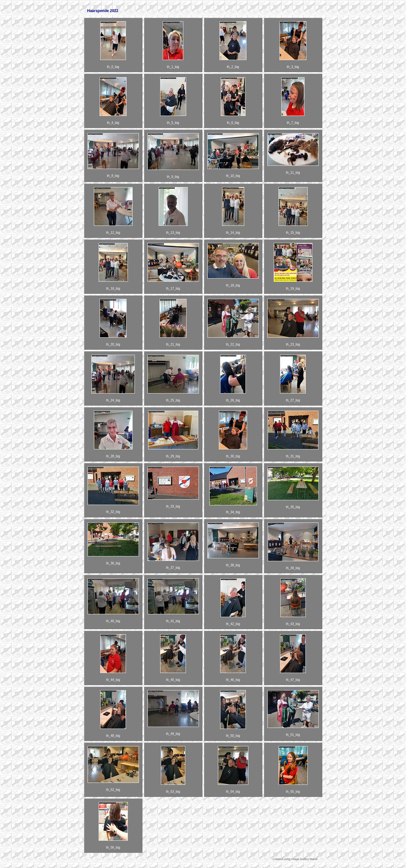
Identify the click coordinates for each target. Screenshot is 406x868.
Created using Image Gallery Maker (295, 859)
